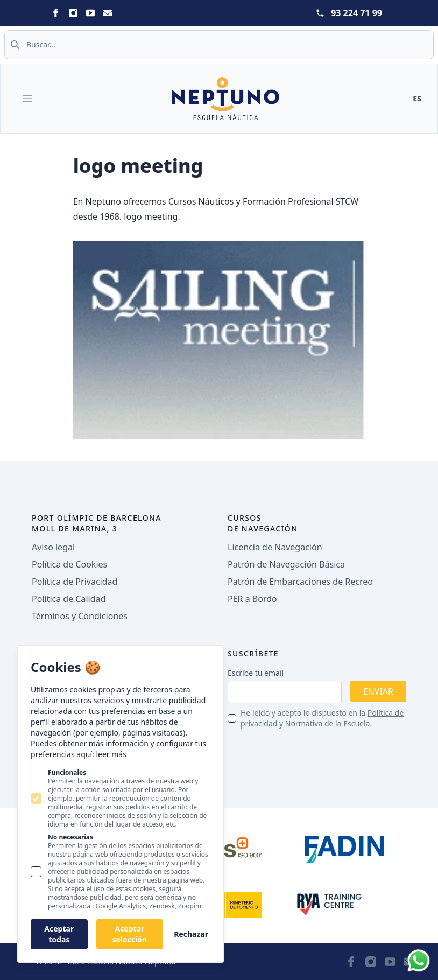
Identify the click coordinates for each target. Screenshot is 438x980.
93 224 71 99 (356, 13)
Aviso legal (53, 547)
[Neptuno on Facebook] (56, 13)
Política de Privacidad (75, 582)
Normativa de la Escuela (328, 723)
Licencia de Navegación (275, 547)
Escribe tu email (256, 673)
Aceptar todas (59, 934)
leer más (111, 754)
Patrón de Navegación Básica (286, 564)
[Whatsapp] (419, 961)
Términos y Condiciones (80, 616)
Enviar (378, 691)
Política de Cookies (69, 564)
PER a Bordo (252, 599)
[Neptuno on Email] (108, 13)
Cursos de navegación (263, 523)
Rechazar (191, 934)
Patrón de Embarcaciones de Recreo (300, 582)
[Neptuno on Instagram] (73, 13)
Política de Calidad (69, 599)
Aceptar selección (130, 934)
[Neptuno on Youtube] (90, 13)
